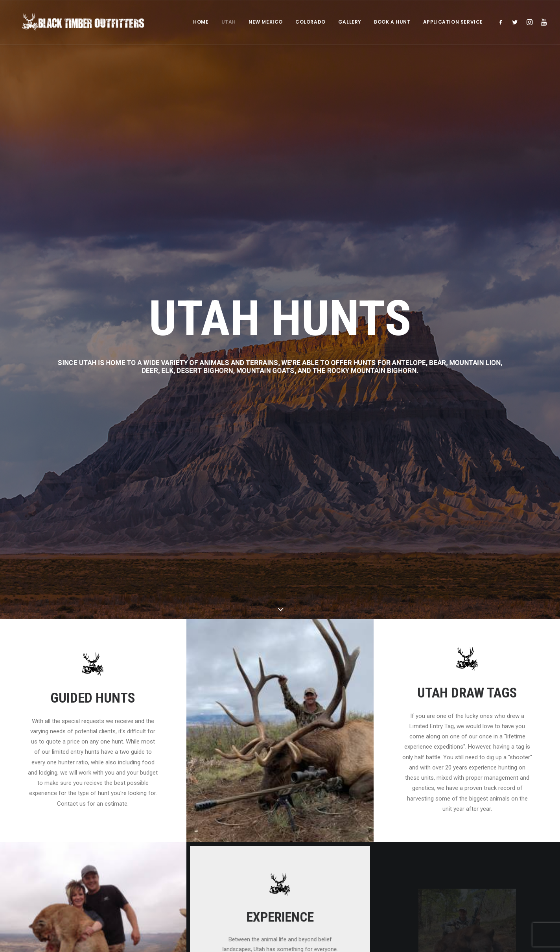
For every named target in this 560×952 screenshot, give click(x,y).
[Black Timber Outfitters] (79, 22)
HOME (201, 22)
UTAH (229, 22)
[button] (502, 22)
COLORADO (310, 22)
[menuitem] (201, 22)
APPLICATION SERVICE (453, 22)
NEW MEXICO (266, 22)
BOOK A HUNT (392, 22)
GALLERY (350, 22)
